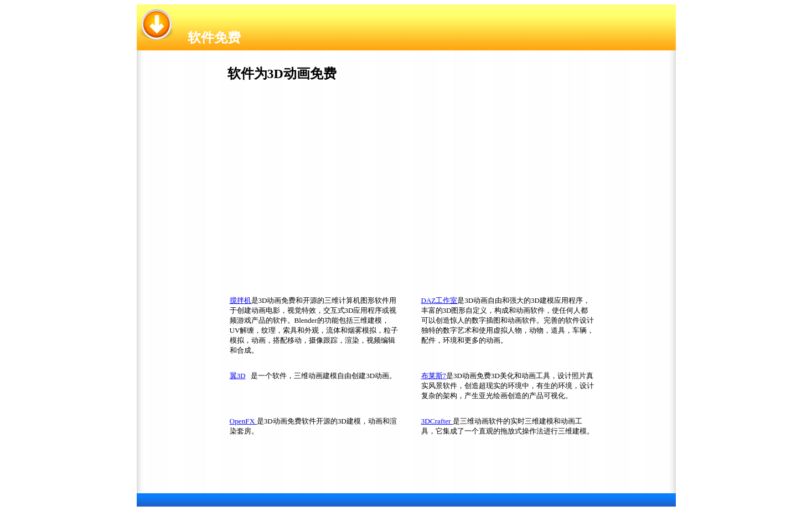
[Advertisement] (312, 192)
